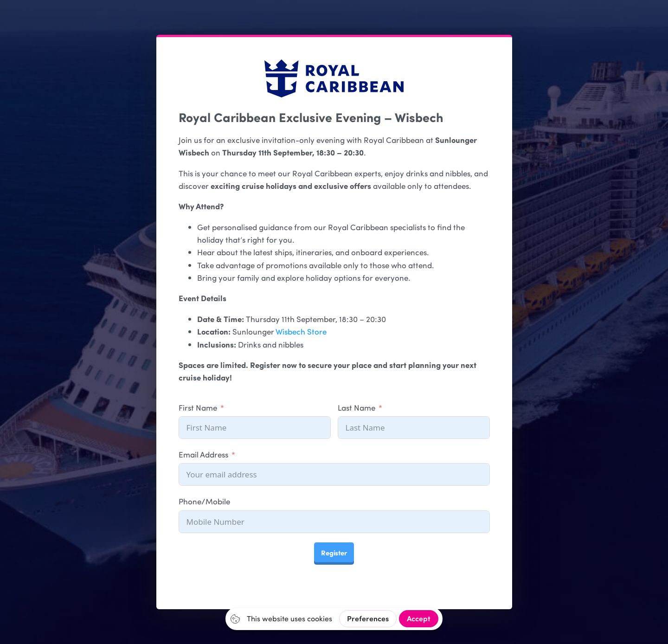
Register (334, 553)
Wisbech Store (301, 331)
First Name (198, 407)
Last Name (356, 407)
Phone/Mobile (204, 501)
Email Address (203, 454)
